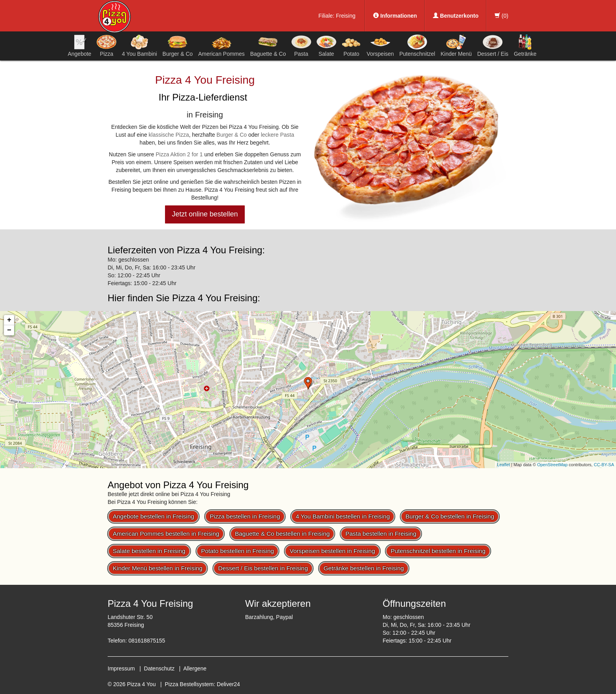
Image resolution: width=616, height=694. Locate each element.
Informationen (395, 16)
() (501, 16)
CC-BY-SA (604, 465)
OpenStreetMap (552, 465)
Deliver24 (228, 684)
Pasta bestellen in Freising (381, 534)
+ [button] (9, 320)
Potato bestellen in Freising (238, 551)
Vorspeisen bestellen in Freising (332, 551)
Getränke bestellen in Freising (364, 568)
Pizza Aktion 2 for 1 (179, 154)
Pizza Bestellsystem (189, 684)
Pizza (106, 46)
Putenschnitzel (417, 46)
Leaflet (503, 465)
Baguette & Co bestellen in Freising (282, 534)
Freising (346, 16)
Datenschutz (159, 668)
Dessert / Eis (493, 46)
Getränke (525, 46)
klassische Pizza (169, 135)
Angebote (79, 46)
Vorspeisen (380, 46)
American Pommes (222, 47)
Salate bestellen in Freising (149, 551)
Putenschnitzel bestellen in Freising (438, 551)
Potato (351, 46)
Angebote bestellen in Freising (153, 516)
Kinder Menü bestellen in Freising (158, 568)
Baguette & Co (268, 46)
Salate (326, 46)
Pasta (301, 46)
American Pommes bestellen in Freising (166, 534)
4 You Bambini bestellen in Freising (343, 516)
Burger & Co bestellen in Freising (450, 516)
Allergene (195, 668)
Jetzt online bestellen (205, 214)
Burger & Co (178, 46)
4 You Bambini (139, 46)
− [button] (9, 330)
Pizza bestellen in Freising (245, 516)
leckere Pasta (278, 135)
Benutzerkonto (456, 16)
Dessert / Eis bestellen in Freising (263, 568)
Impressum (121, 668)
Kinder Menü (456, 46)
